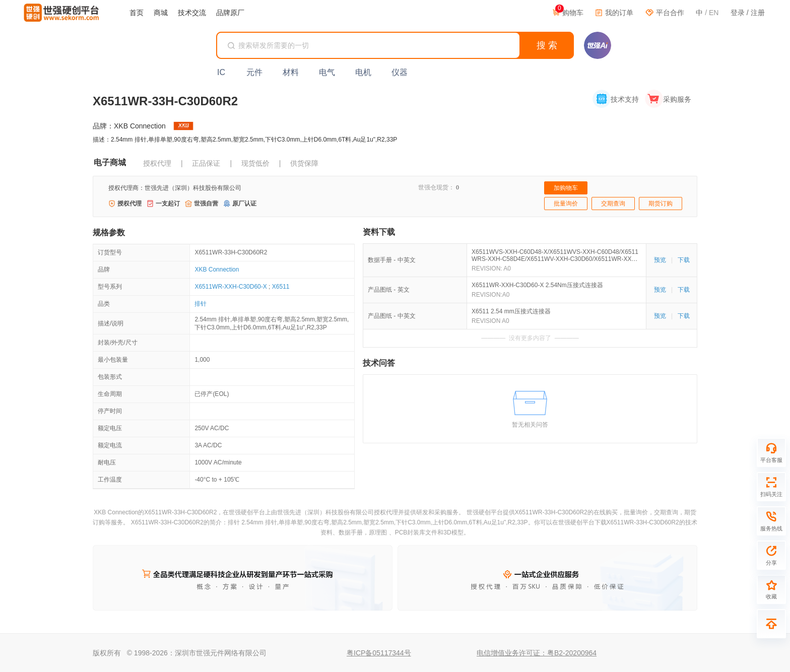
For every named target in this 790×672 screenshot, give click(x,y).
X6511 (281, 287)
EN (714, 13)
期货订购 (661, 204)
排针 (201, 304)
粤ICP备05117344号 (379, 653)
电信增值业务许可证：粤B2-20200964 (537, 653)
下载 (684, 260)
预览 (660, 260)
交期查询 (613, 204)
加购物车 (566, 188)
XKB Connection (217, 270)
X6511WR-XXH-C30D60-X (231, 287)
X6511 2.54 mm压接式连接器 (511, 311)
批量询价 (566, 204)
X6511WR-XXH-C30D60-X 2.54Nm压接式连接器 (537, 285)
